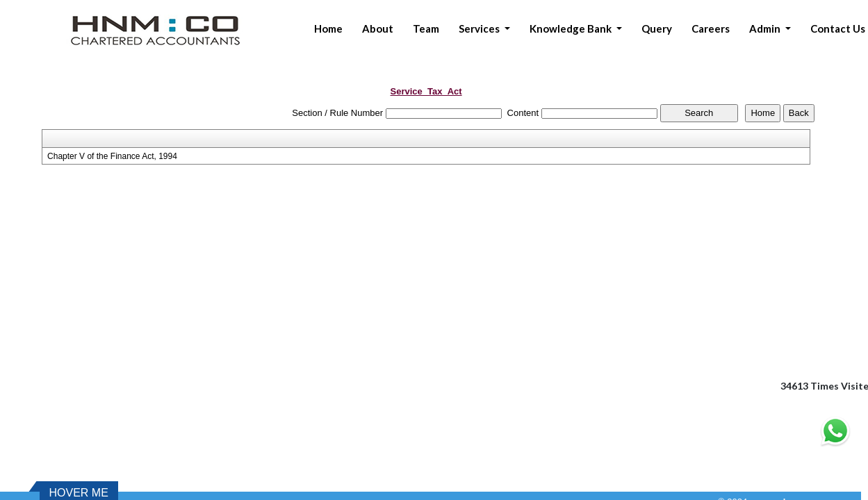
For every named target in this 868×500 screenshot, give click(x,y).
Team (426, 28)
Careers (711, 28)
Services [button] (480, 28)
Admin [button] (766, 28)
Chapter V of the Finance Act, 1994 (112, 156)
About (378, 28)
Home (328, 28)
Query (657, 28)
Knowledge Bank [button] (572, 28)
